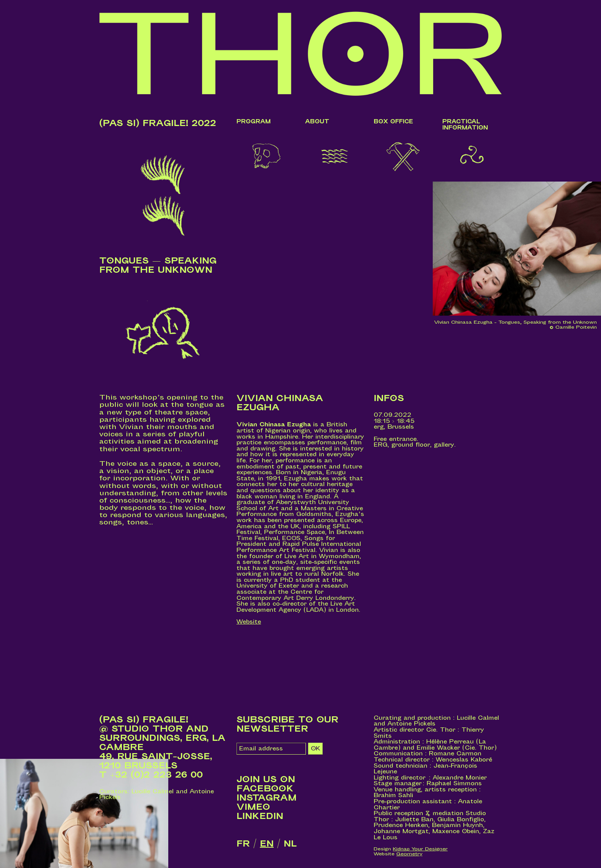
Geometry (409, 854)
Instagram (267, 798)
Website (249, 622)
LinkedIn (260, 816)
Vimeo (253, 807)
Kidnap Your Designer (420, 849)
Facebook (265, 789)
